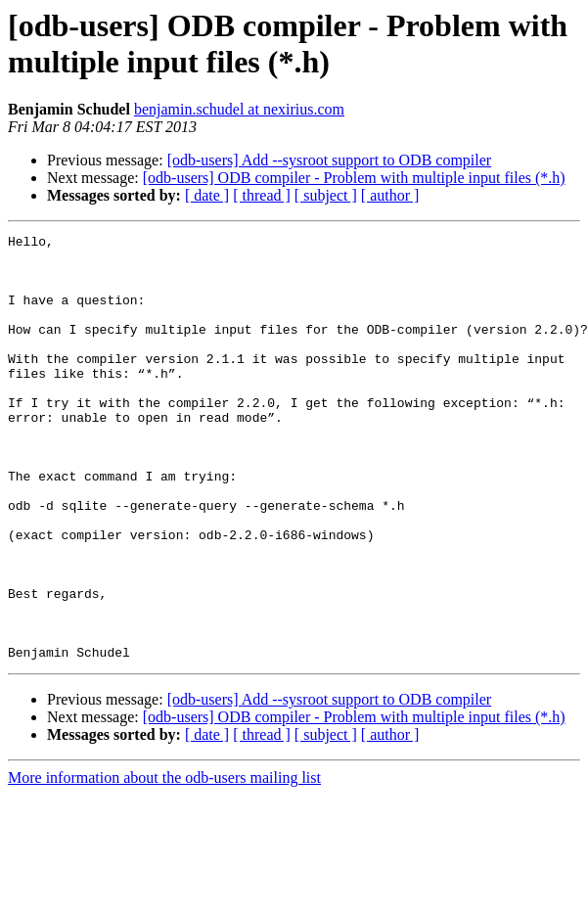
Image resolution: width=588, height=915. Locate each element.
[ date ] (207, 195)
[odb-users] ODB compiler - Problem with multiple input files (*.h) (354, 178)
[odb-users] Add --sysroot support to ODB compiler (330, 160)
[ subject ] (326, 195)
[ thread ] (262, 195)
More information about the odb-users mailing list (164, 863)
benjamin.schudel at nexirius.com (239, 109)
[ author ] (390, 195)
